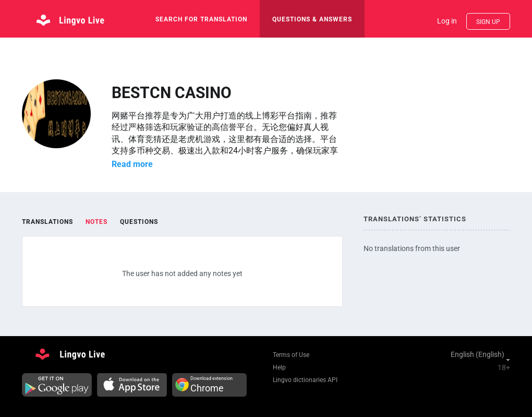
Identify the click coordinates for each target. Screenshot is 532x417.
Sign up (488, 22)
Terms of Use (291, 355)
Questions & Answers (312, 19)
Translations (47, 222)
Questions (139, 222)
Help (279, 367)
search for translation (201, 19)
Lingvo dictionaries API (305, 380)
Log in (447, 21)
